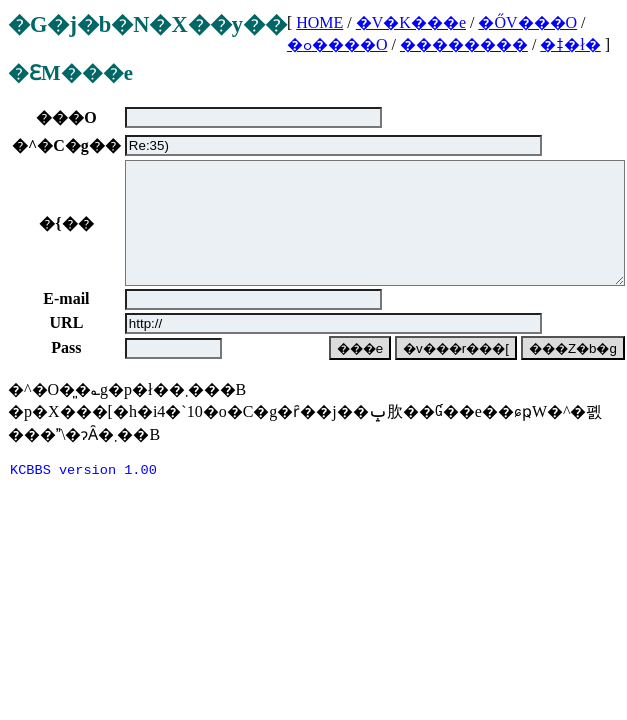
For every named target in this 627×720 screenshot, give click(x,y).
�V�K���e (411, 22)
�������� (464, 44)
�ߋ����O (337, 44)
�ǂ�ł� (570, 44)
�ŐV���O (527, 22)
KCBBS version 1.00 (83, 496)
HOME (319, 22)
